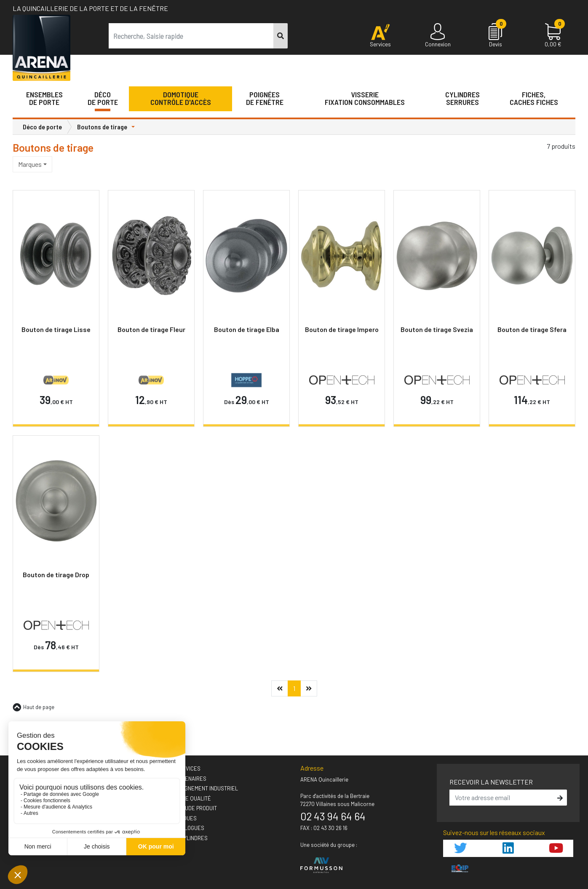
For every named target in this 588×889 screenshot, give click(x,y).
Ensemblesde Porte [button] (44, 98)
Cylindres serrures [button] (462, 98)
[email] (502, 798)
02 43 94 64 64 (333, 816)
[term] (191, 36)
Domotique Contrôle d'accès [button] (181, 98)
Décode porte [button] (103, 98)
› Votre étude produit (187, 808)
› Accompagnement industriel (198, 788)
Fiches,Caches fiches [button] (534, 98)
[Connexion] (438, 36)
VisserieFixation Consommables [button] (365, 98)
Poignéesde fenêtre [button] (265, 98)
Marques (30, 164)
